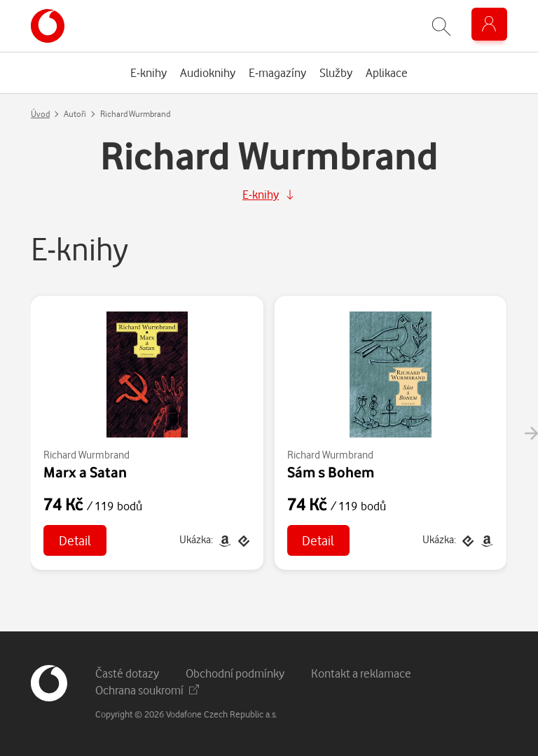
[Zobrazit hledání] (441, 26)
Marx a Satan (85, 472)
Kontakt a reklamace (361, 673)
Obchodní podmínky (235, 673)
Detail (75, 540)
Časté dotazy (127, 673)
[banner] (48, 26)
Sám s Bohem (331, 472)
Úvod (40, 114)
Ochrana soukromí (147, 690)
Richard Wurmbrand (87, 455)
